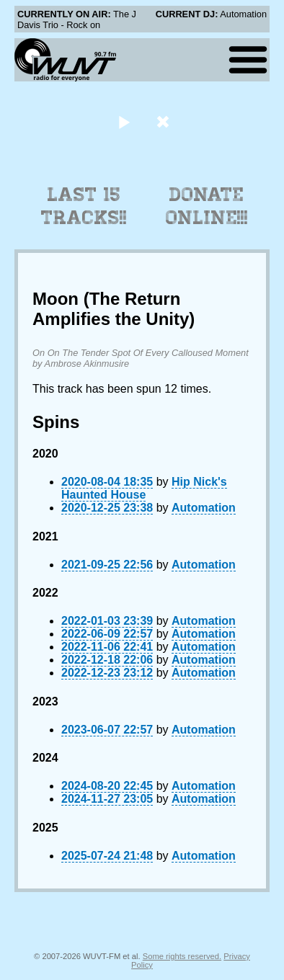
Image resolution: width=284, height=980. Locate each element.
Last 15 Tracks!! (84, 206)
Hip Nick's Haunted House (144, 488)
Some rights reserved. (182, 956)
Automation (204, 508)
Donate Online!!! (207, 206)
